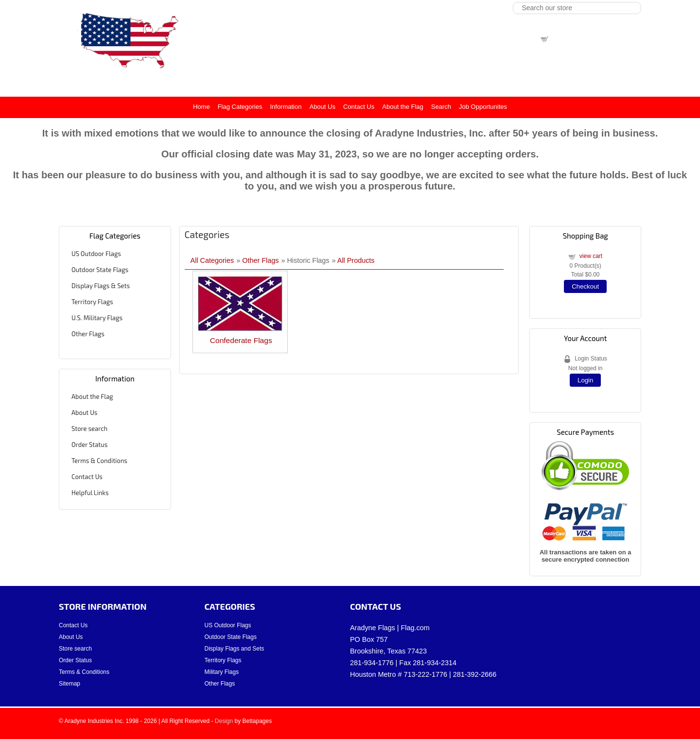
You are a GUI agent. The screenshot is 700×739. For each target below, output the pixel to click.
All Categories (212, 260)
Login (585, 380)
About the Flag (403, 107)
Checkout (585, 286)
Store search (89, 429)
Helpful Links (90, 493)
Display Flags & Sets (101, 286)
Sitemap (70, 684)
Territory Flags (92, 302)
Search (441, 107)
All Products (356, 260)
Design (224, 721)
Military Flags (222, 672)
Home (201, 107)
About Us (322, 107)
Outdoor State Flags (100, 270)
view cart (563, 38)
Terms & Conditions (99, 461)
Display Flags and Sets (235, 649)
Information (286, 107)
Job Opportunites (483, 107)
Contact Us (359, 107)
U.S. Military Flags (97, 318)
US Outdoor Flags (96, 254)
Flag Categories (240, 107)
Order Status (89, 445)
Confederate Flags (241, 340)
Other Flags (88, 334)
